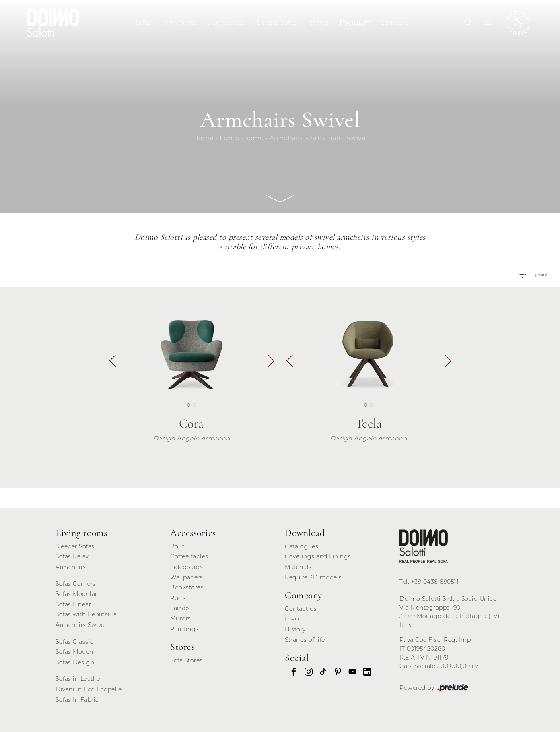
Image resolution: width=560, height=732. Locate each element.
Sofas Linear (73, 605)
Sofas (143, 23)
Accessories (226, 23)
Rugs (178, 598)
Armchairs (180, 23)
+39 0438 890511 (435, 582)
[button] (271, 364)
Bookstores (187, 588)
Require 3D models (313, 578)
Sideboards (186, 567)
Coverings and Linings (318, 557)
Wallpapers (186, 578)
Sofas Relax (72, 557)
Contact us (301, 609)
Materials (298, 567)
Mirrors (181, 619)
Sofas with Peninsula (86, 615)
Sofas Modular (76, 594)
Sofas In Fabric (77, 700)
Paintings (184, 629)
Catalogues (302, 547)
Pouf (177, 547)
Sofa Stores (186, 661)
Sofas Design (75, 663)
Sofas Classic (75, 642)
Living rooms (241, 138)
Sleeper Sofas (277, 23)
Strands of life (305, 640)
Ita (487, 23)
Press (293, 620)
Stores (319, 23)
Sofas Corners (76, 584)
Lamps (180, 609)
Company (395, 23)
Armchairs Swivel (339, 138)
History (295, 630)
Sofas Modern (75, 652)
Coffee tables (189, 557)
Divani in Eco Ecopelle (89, 690)
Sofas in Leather (79, 680)
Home (203, 138)
